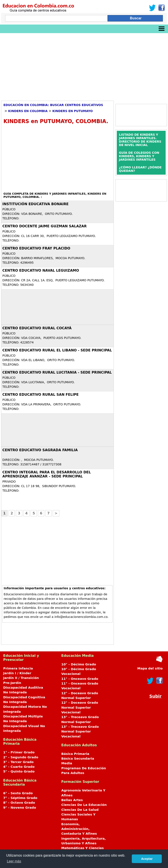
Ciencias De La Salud (80, 810)
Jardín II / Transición (21, 678)
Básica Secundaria (78, 759)
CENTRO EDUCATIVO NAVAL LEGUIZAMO (41, 270)
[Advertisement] (84, 65)
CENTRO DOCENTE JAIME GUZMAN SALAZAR (44, 226)
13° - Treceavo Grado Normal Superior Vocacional (80, 732)
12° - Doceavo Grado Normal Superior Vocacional (80, 707)
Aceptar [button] (147, 859)
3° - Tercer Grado (18, 762)
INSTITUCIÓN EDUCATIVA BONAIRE (35, 204)
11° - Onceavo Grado (80, 679)
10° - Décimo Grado (79, 664)
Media (67, 763)
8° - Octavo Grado (19, 803)
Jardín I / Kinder (17, 673)
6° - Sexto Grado (18, 793)
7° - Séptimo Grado (20, 798)
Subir (155, 696)
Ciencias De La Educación (84, 805)
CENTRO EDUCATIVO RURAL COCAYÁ (37, 328)
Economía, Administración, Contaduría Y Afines (79, 829)
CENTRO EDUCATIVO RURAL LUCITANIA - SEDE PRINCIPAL (57, 372)
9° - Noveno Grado (20, 808)
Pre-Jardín (12, 683)
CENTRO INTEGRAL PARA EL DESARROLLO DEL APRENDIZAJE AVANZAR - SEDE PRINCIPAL (47, 474)
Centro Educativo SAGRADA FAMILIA (40, 450)
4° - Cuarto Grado (19, 767)
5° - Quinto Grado (19, 771)
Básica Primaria (75, 754)
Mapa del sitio (150, 668)
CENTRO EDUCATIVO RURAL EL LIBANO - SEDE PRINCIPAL (57, 350)
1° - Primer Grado (19, 752)
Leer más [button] (14, 861)
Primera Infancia (18, 668)
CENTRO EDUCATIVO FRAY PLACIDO (36, 248)
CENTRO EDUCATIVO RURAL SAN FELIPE (40, 395)
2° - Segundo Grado (21, 757)
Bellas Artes (72, 800)
